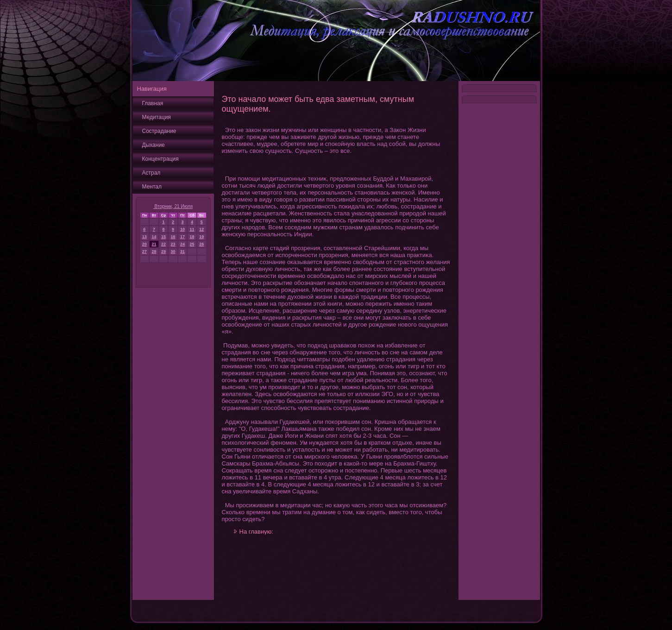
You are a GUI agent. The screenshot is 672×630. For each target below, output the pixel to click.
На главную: (256, 532)
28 (154, 252)
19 (201, 237)
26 (201, 244)
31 (182, 252)
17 (182, 237)
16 (173, 237)
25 (192, 244)
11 (192, 229)
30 (173, 252)
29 (163, 252)
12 (201, 229)
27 (144, 252)
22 (163, 244)
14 (154, 237)
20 (144, 244)
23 (173, 244)
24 (182, 244)
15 (163, 237)
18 (192, 237)
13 (144, 237)
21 (154, 244)
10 (182, 229)
